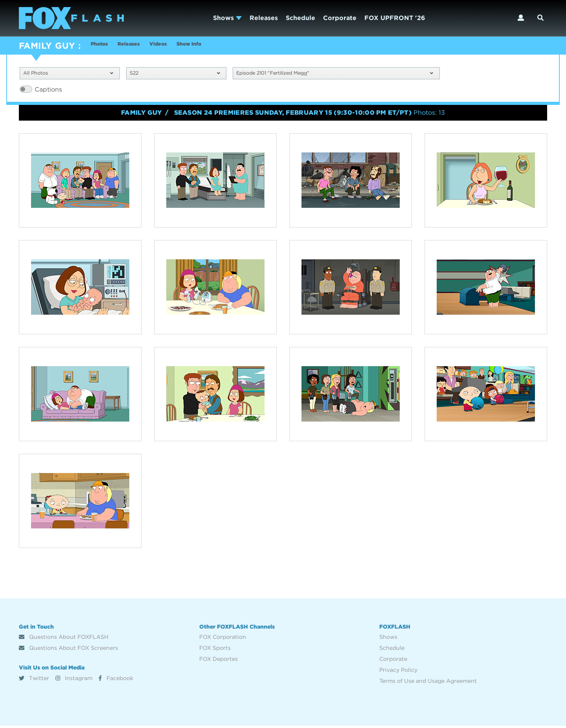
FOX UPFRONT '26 (395, 18)
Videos (179, 47)
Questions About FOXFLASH (64, 639)
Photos (102, 47)
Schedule (300, 18)
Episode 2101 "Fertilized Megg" (334, 74)
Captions (48, 91)
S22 (175, 74)
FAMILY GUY (47, 46)
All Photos (68, 74)
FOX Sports (215, 650)
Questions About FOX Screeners (68, 650)
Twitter (34, 680)
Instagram (74, 680)
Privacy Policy (398, 672)
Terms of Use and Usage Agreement (428, 683)
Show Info (218, 47)
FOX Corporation (223, 639)
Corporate (340, 18)
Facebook (116, 680)
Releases (264, 18)
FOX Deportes (219, 661)
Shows (227, 18)
